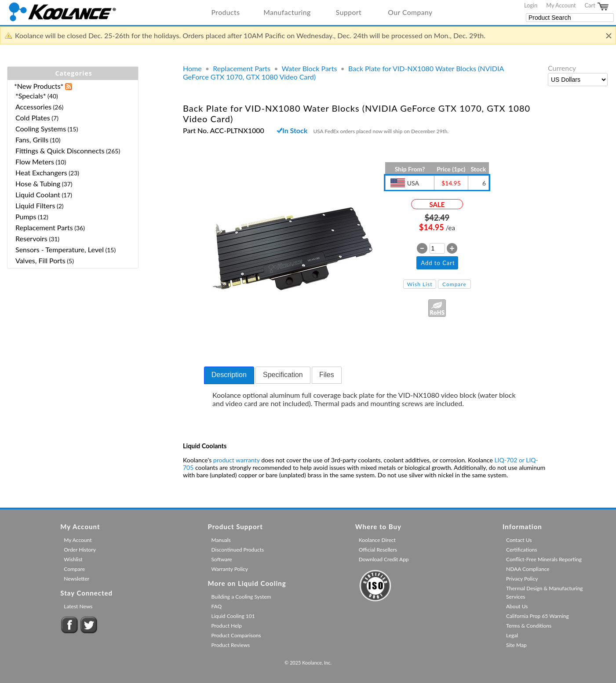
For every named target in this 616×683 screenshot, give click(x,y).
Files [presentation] (327, 375)
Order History (80, 550)
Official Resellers (378, 550)
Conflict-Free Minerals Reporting (544, 559)
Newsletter (77, 579)
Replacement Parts (242, 68)
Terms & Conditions (529, 626)
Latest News (78, 606)
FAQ (217, 606)
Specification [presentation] (283, 375)
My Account (561, 5)
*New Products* (39, 86)
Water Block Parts (309, 68)
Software (222, 559)
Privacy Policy (522, 579)
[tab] (229, 375)
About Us (517, 606)
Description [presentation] (229, 375)
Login (531, 5)
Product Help (227, 626)
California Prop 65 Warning (538, 616)
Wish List (420, 284)
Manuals (221, 540)
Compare (454, 284)
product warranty (237, 460)
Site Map (516, 645)
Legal (512, 635)
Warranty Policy (230, 569)
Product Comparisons (236, 635)
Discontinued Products (238, 550)
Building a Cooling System (241, 597)
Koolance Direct (377, 540)
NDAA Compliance (528, 569)
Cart (597, 7)
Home (192, 68)
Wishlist (73, 559)
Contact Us (519, 540)
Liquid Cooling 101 (233, 616)
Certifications (522, 550)
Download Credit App (384, 559)
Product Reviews (231, 645)
